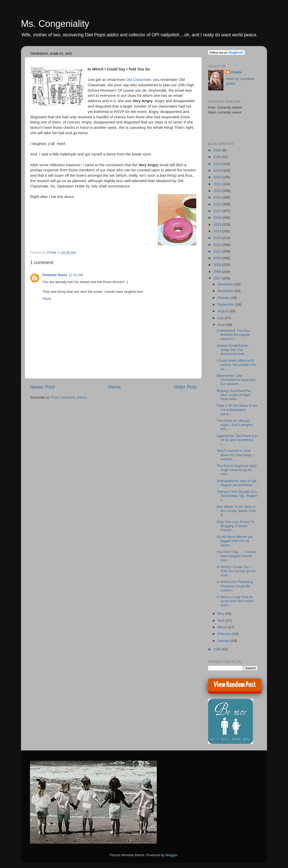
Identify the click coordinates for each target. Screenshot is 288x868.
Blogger (171, 855)
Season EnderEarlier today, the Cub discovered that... (233, 350)
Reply (47, 299)
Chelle (236, 72)
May (221, 614)
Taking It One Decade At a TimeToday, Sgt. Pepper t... (237, 496)
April (222, 620)
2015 (218, 224)
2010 (218, 258)
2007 (218, 278)
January (224, 641)
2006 (218, 649)
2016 (218, 218)
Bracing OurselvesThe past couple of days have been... (234, 395)
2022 (218, 177)
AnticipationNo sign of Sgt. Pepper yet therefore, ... (237, 483)
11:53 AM (76, 275)
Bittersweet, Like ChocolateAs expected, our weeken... (236, 380)
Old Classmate (138, 80)
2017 (218, 211)
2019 (218, 197)
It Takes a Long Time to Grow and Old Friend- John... (235, 601)
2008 (218, 272)
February (225, 634)
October (224, 298)
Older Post (185, 387)
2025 (218, 157)
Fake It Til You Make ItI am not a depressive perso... (237, 410)
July (221, 318)
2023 (218, 170)
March (223, 627)
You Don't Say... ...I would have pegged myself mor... (236, 556)
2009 (218, 265)
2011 (218, 251)
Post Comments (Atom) (69, 397)
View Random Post (235, 685)
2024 (218, 164)
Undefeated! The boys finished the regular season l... (234, 335)
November (226, 291)
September (227, 304)
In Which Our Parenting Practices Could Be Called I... (235, 586)
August (223, 311)
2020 (218, 191)
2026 (218, 150)
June (222, 325)
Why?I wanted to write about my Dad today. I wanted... (235, 455)
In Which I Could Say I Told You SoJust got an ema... (236, 571)
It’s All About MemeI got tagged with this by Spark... (235, 541)
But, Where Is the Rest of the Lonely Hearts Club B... (236, 511)
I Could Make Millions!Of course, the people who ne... (237, 365)
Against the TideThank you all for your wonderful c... (237, 440)
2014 (218, 231)
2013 (218, 238)
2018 (218, 204)
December (226, 284)
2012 (218, 245)
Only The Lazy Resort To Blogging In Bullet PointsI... (236, 526)
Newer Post (43, 387)
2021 (218, 184)
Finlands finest (55, 275)
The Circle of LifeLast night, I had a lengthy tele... (235, 425)
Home (114, 387)
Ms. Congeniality (55, 24)
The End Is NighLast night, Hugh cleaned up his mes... (237, 470)
